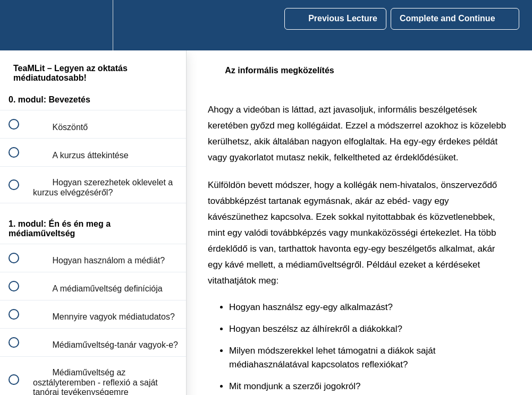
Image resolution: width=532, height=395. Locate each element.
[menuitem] (93, 25)
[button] (20, 25)
